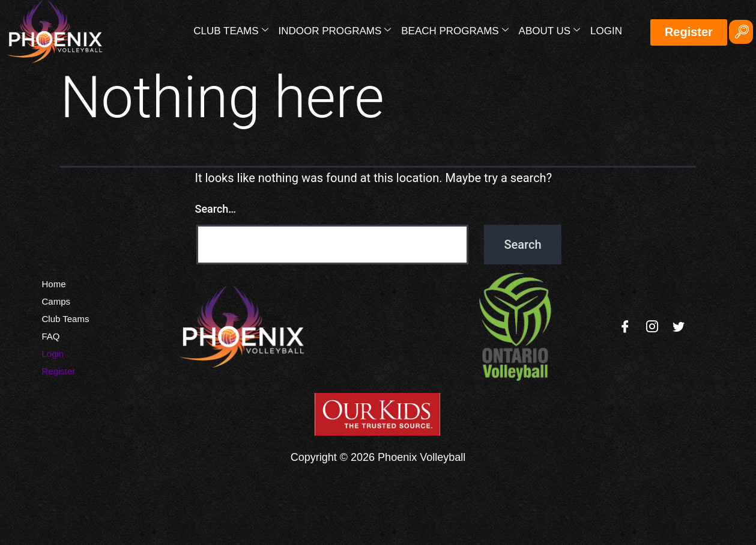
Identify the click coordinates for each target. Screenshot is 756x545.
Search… (216, 209)
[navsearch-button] (741, 32)
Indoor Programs (334, 31)
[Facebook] (625, 327)
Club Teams (231, 31)
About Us (549, 31)
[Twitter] (679, 327)
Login (606, 31)
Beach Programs (455, 31)
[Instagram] (652, 327)
